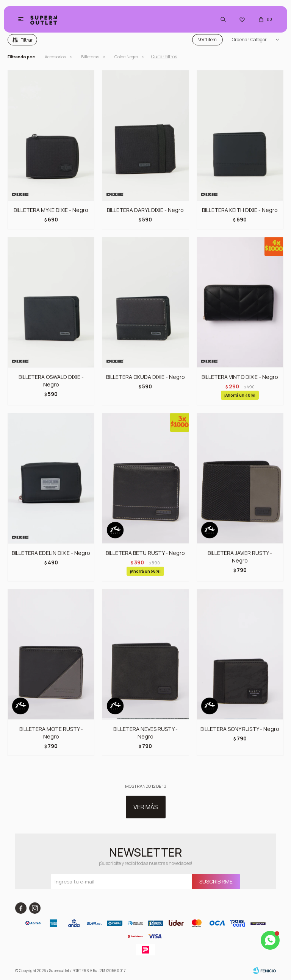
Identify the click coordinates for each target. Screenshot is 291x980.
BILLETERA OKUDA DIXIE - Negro (145, 377)
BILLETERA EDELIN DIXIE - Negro (51, 553)
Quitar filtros (164, 57)
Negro (126, 57)
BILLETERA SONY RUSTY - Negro (240, 729)
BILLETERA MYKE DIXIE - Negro (51, 210)
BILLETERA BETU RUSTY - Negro (145, 553)
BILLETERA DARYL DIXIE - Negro (145, 210)
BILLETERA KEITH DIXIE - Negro (240, 210)
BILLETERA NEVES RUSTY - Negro (145, 733)
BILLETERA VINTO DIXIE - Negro (240, 377)
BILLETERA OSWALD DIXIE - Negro (51, 381)
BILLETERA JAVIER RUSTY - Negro (240, 557)
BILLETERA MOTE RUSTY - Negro (51, 733)
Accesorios (55, 57)
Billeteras (90, 57)
